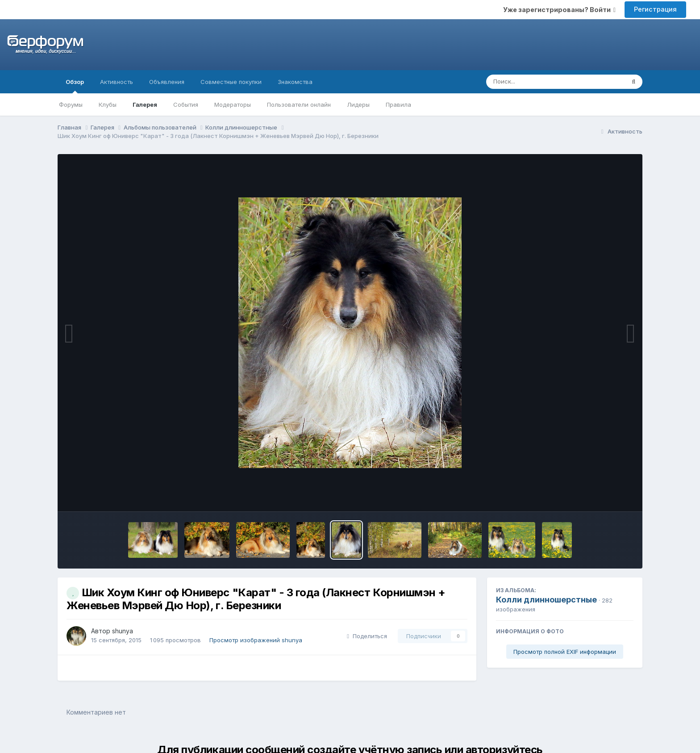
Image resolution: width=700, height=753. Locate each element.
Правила (398, 105)
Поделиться (367, 636)
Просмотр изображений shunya (256, 640)
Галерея (145, 105)
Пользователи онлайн (299, 105)
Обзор (75, 86)
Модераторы (233, 105)
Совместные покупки (231, 82)
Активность (117, 82)
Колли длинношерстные (546, 600)
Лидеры (358, 105)
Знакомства (295, 82)
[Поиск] (539, 82)
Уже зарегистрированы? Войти (559, 10)
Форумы (71, 105)
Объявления (167, 82)
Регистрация (655, 9)
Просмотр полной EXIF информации (565, 652)
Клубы (108, 105)
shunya (123, 631)
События (186, 105)
